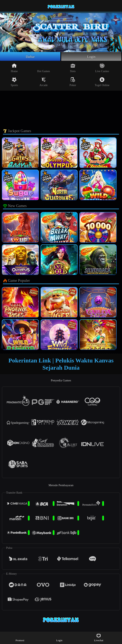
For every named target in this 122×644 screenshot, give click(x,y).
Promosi (20, 638)
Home (14, 68)
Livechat (99, 638)
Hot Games (44, 68)
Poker (73, 82)
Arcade (44, 82)
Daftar (30, 57)
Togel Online (102, 82)
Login (91, 57)
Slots (73, 68)
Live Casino (102, 68)
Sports (14, 82)
